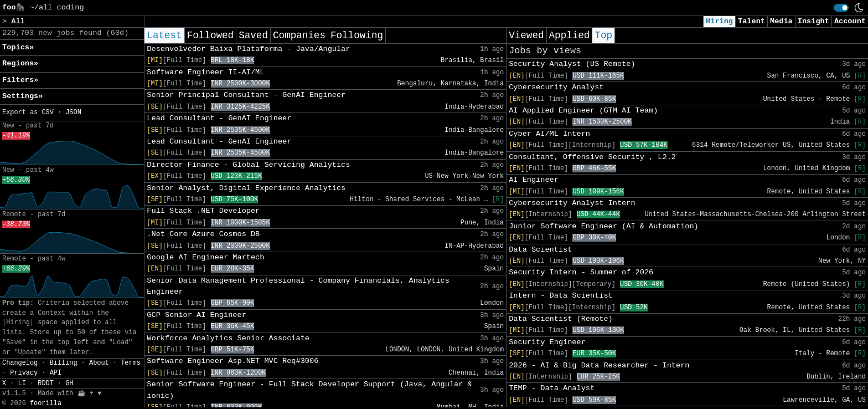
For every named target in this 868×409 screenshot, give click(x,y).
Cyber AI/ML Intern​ (549, 134)
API (56, 373)
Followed (210, 35)
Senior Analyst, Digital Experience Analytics (246, 188)
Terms (131, 363)
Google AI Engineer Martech (205, 257)
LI (22, 384)
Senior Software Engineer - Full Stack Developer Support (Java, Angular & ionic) (309, 390)
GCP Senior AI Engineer (196, 315)
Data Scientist (540, 250)
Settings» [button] (22, 96)
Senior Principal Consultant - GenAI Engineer (246, 95)
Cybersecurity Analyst (556, 87)
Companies (299, 35)
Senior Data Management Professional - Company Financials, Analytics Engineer (298, 286)
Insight (813, 21)
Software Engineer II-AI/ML (205, 72)
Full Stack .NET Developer (203, 211)
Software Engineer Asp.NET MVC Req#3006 (232, 361)
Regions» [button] (20, 63)
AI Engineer (534, 180)
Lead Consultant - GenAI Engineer (219, 118)
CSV (47, 113)
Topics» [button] (18, 47)
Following (357, 35)
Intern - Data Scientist (561, 296)
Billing (64, 363)
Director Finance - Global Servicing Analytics (248, 165)
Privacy (24, 373)
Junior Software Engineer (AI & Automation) (604, 226)
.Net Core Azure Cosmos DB (203, 234)
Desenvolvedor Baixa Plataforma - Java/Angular (248, 49)
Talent (751, 21)
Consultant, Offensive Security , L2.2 (592, 157)
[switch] (841, 8)
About (99, 363)
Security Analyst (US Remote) (572, 64)
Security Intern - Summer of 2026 (581, 272)
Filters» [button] (20, 80)
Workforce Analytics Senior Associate (228, 338)
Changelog (20, 363)
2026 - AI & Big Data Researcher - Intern (599, 365)
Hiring (719, 21)
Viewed (526, 35)
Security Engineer (547, 342)
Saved (253, 35)
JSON (73, 113)
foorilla (46, 403)
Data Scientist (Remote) (561, 319)
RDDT (46, 384)
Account (850, 21)
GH (69, 384)
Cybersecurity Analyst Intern (572, 203)
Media (781, 21)
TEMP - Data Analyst (552, 388)
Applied (570, 35)
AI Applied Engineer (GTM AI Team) (583, 111)
